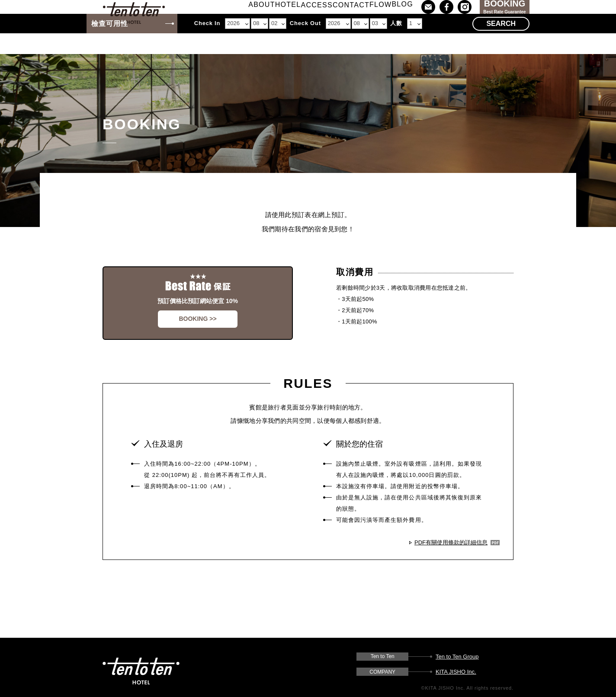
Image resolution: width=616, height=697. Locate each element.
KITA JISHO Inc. (456, 672)
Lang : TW (560, 18)
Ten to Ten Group (457, 657)
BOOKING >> (197, 319)
